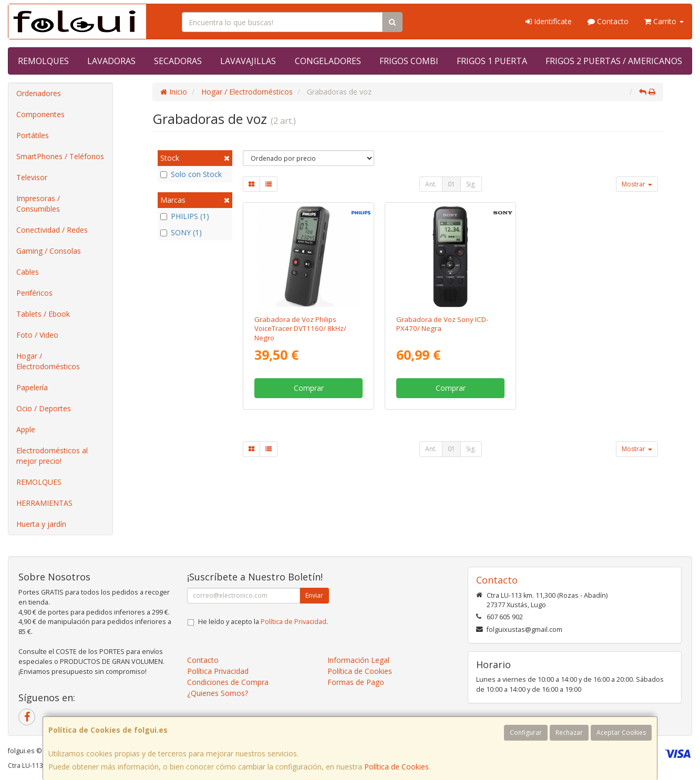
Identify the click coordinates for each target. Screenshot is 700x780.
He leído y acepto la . (263, 622)
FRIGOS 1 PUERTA (492, 61)
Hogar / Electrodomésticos (48, 361)
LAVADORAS (111, 61)
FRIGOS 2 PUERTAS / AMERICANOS (614, 61)
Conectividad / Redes (52, 230)
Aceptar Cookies (621, 732)
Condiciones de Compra (228, 682)
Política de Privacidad (294, 622)
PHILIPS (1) (185, 216)
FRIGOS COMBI (409, 61)
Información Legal (358, 660)
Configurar (526, 732)
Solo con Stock (191, 174)
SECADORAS (178, 61)
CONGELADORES (328, 61)
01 (451, 184)
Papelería (32, 387)
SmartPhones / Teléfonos (60, 156)
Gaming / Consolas (49, 251)
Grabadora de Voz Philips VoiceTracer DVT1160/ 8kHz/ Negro (300, 329)
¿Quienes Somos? (218, 693)
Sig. (471, 184)
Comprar (309, 388)
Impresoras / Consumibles (38, 204)
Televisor (32, 177)
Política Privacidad (218, 671)
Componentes (40, 114)
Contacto (608, 21)
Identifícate (549, 21)
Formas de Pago (356, 682)
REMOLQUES (43, 61)
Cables (28, 272)
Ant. (431, 184)
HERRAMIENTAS (44, 503)
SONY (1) (181, 232)
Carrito (664, 21)
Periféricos (34, 293)
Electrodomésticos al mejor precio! (52, 456)
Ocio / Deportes (44, 408)
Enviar (314, 595)
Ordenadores (39, 93)
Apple (26, 429)
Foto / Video (37, 335)
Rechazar (569, 732)
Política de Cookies (397, 767)
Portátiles (33, 135)
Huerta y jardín (41, 524)
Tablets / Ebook (43, 314)
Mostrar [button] (637, 184)
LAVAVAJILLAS (248, 61)
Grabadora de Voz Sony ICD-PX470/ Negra (442, 324)
